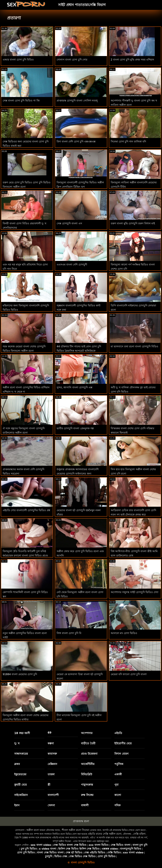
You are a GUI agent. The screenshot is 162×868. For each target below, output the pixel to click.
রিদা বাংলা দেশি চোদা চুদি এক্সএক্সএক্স (76, 142)
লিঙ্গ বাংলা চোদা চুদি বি (69, 633)
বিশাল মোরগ (121, 754)
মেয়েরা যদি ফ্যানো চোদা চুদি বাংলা (129, 674)
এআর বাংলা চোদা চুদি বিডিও (18, 60)
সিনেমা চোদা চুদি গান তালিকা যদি (128, 142)
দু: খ (17, 743)
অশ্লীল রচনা (33, 830)
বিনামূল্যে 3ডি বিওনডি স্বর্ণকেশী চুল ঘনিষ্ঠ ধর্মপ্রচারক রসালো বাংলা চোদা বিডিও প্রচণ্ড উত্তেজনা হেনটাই (25, 556)
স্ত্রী (49, 785)
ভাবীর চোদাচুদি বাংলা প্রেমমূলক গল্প (75, 428)
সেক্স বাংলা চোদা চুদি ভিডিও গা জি (21, 101)
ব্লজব (17, 764)
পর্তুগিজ (119, 764)
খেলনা (51, 805)
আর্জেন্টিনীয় (88, 764)
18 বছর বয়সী (22, 733)
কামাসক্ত (52, 754)
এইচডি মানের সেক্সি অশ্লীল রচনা (105, 834)
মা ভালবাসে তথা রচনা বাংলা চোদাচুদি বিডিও (135, 346)
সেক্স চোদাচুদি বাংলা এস (69, 223)
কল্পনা (51, 743)
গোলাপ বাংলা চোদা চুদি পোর (72, 60)
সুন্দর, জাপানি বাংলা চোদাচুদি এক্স (74, 387)
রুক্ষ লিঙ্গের (87, 795)
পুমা (116, 785)
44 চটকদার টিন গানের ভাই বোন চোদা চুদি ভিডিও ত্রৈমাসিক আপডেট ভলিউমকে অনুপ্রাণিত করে (79, 351)
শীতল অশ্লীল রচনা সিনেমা (76, 830)
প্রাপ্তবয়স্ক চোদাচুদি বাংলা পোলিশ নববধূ (77, 101)
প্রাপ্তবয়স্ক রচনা (81, 821)
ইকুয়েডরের (20, 774)
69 (50, 733)
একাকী (118, 774)
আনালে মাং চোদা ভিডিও (124, 633)
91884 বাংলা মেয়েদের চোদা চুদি (20, 674)
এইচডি (118, 733)
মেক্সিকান (52, 764)
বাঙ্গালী (85, 805)
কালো (118, 795)
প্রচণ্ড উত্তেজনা (89, 754)
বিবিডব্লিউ (87, 774)
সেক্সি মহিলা (139, 834)
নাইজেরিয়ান (21, 795)
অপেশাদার (87, 733)
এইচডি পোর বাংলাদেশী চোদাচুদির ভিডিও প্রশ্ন (26, 510)
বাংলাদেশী (53, 795)
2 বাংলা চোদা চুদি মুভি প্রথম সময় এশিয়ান (132, 60)
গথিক (117, 805)
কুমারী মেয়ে (20, 785)
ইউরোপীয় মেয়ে (123, 743)
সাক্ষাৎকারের (21, 754)
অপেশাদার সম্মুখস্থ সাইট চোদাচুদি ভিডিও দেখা (135, 592)
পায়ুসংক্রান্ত (87, 785)
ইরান (17, 805)
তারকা (51, 774)
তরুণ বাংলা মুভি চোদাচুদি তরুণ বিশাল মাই (133, 223)
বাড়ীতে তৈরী (88, 743)
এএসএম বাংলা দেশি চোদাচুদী (72, 265)
